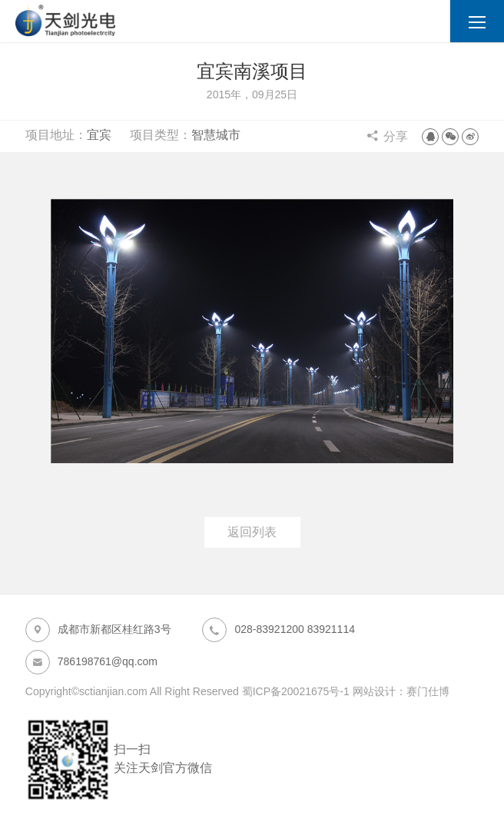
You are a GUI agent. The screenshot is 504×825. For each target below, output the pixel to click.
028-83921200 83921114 (279, 630)
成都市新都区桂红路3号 (98, 630)
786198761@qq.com (91, 662)
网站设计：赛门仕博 (401, 691)
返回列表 (252, 532)
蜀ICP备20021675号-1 (296, 691)
